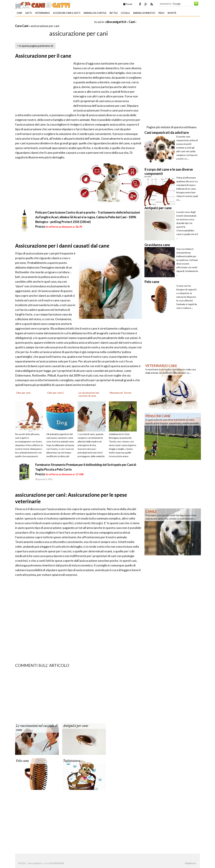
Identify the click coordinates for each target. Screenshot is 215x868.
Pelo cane (22, 761)
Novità (172, 13)
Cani (19, 13)
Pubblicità (190, 863)
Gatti (29, 13)
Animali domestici (144, 13)
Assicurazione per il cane (43, 56)
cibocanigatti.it (116, 22)
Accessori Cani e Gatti (67, 13)
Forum (128, 4)
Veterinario (42, 13)
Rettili (114, 13)
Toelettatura (72, 761)
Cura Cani (22, 26)
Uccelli (125, 13)
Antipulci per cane (76, 726)
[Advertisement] (54, 22)
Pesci (161, 13)
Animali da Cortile (95, 13)
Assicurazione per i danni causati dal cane (62, 246)
